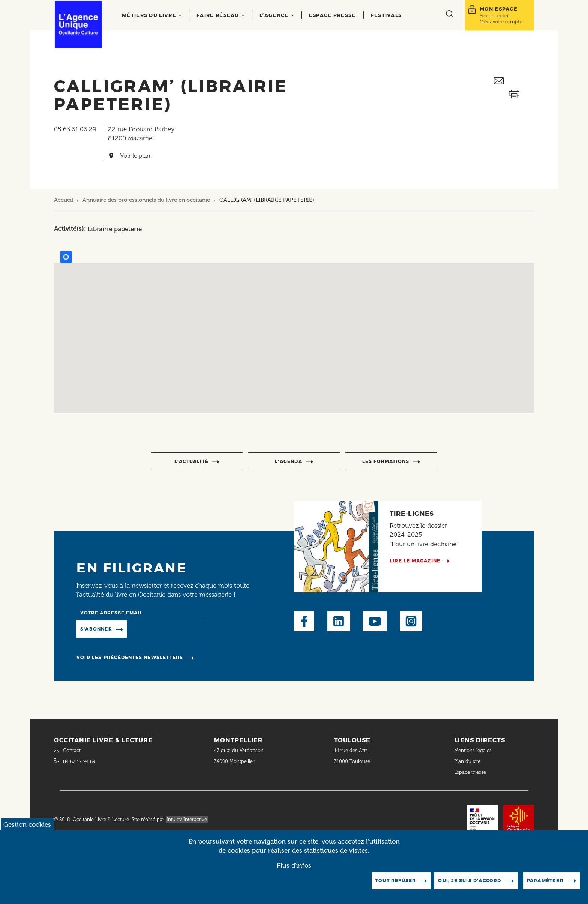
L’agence (277, 15)
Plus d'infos (294, 865)
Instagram (411, 621)
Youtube (375, 621)
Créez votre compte (501, 22)
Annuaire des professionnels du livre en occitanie (146, 200)
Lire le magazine (415, 561)
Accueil (64, 200)
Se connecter (494, 16)
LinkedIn (339, 621)
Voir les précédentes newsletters (130, 657)
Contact (72, 750)
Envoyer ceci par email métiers (514, 81)
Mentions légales (474, 750)
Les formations (386, 461)
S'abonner (96, 629)
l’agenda (289, 461)
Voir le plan (135, 156)
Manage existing (157, 629)
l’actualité (191, 461)
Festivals (386, 15)
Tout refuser (396, 881)
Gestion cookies (27, 824)
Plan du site (467, 761)
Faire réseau (220, 15)
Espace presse (332, 15)
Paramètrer (546, 881)
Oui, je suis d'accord (470, 881)
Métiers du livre (152, 15)
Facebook (304, 621)
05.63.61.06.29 (75, 129)
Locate (66, 257)
